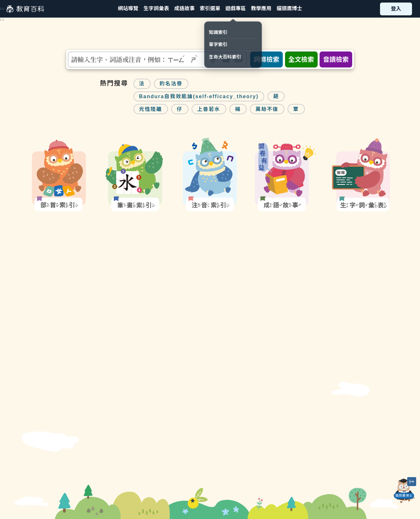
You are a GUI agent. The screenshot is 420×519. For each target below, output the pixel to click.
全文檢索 (301, 59)
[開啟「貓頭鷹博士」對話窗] (404, 491)
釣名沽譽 (171, 84)
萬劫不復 (267, 109)
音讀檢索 (336, 59)
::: (2, 9)
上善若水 (209, 109)
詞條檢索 (266, 59)
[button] (210, 9)
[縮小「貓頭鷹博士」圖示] (412, 482)
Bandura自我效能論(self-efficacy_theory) (199, 96)
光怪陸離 (151, 109)
